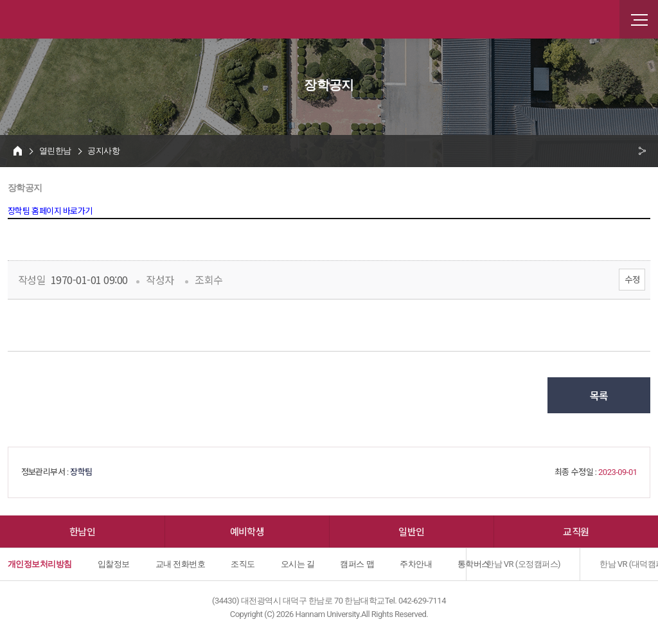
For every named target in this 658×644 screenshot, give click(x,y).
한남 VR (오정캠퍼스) (523, 564)
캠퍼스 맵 (357, 564)
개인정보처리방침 (40, 564)
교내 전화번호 (181, 564)
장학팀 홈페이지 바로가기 (50, 211)
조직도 (243, 564)
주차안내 (416, 564)
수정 (632, 279)
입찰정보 (114, 564)
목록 (599, 395)
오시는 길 (298, 564)
